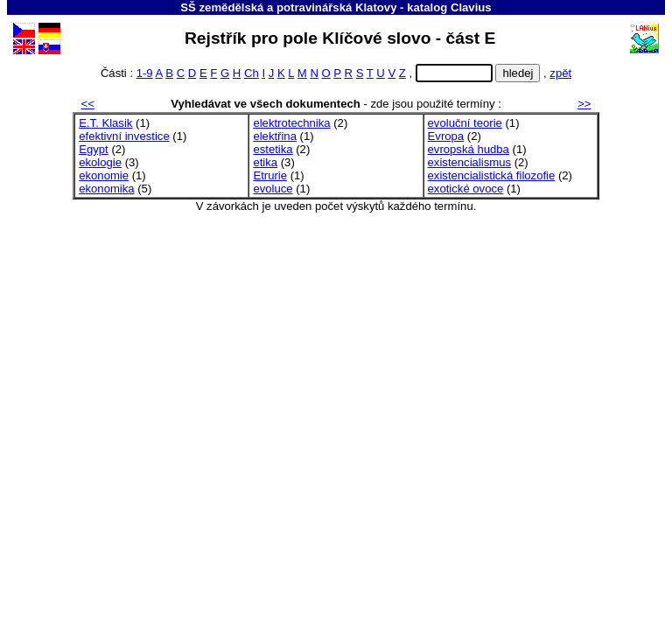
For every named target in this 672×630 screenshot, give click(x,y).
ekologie (100, 162)
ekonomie (104, 175)
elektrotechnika (291, 123)
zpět (560, 73)
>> (584, 104)
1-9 (145, 73)
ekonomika (106, 189)
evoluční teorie (465, 123)
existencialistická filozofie (492, 175)
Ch (252, 73)
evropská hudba (469, 149)
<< (88, 104)
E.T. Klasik (105, 123)
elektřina (275, 136)
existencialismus (469, 162)
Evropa (446, 136)
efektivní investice (124, 136)
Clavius (471, 7)
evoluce (273, 189)
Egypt (94, 149)
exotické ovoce (466, 189)
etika (265, 162)
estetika (273, 149)
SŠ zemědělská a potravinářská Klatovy (288, 7)
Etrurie (270, 175)
